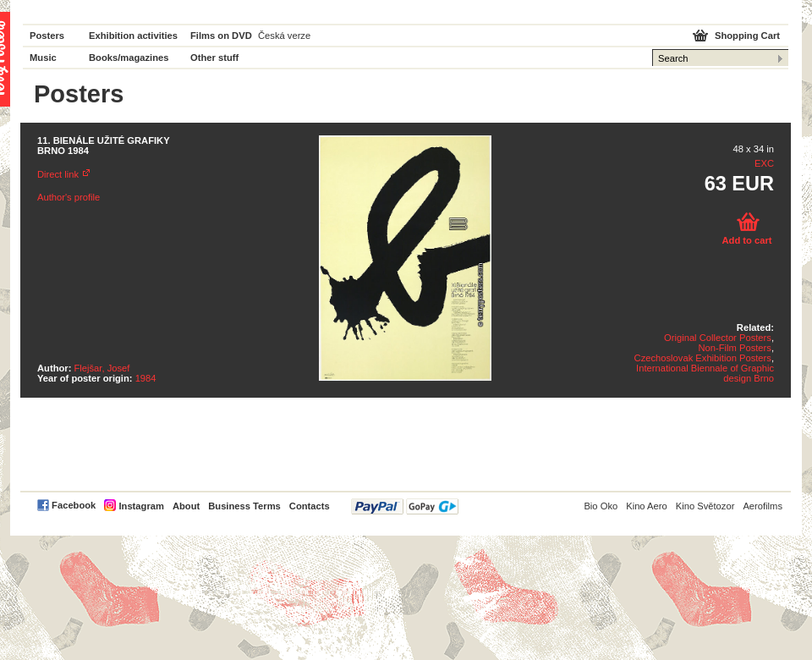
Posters (47, 36)
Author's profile (69, 197)
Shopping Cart (747, 36)
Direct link (58, 174)
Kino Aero (647, 506)
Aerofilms (763, 506)
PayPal (405, 506)
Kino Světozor (705, 506)
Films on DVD (221, 36)
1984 (146, 378)
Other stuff (214, 58)
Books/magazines (129, 58)
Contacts (310, 506)
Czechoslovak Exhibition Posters (703, 358)
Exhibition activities (133, 36)
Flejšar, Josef (102, 368)
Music (43, 58)
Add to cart (746, 240)
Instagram (141, 506)
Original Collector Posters (718, 338)
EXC (764, 163)
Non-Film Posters (734, 348)
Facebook (74, 505)
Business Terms (244, 506)
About (186, 506)
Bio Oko (601, 506)
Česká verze (284, 36)
